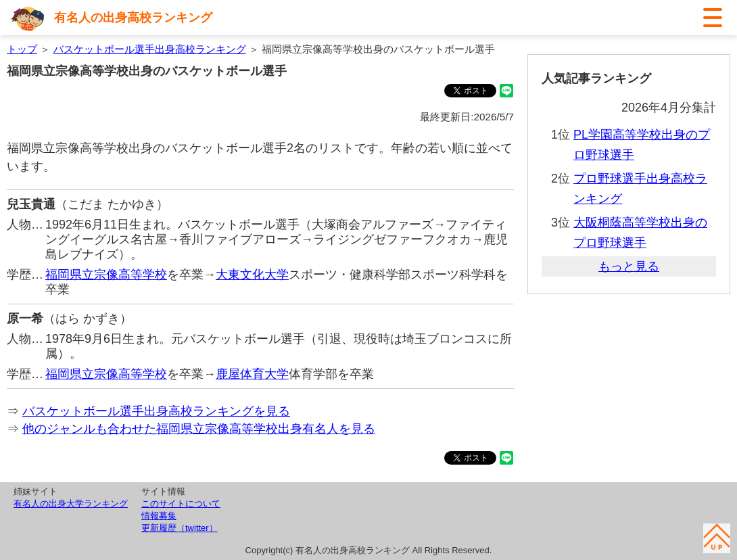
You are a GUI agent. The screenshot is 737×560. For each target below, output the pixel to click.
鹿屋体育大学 (252, 374)
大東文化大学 (252, 275)
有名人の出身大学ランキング (71, 504)
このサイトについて (181, 504)
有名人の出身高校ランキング (133, 18)
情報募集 (159, 516)
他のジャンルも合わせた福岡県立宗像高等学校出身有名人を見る (199, 429)
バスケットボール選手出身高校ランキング (150, 49)
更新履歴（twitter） (180, 528)
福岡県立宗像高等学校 (106, 275)
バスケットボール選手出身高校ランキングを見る (156, 411)
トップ (22, 49)
